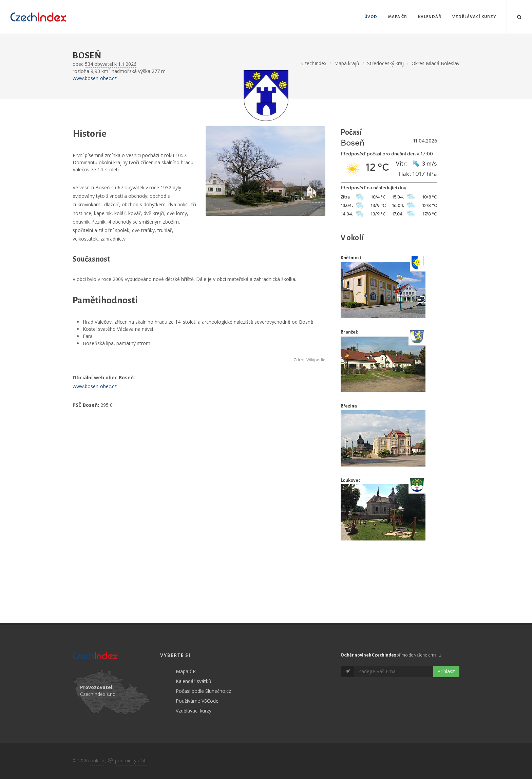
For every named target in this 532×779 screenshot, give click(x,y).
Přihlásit (446, 671)
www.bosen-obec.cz (95, 78)
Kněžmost (351, 258)
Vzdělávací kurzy (194, 711)
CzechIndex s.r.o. (98, 694)
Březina (349, 406)
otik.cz (97, 761)
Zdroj (299, 360)
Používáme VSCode (197, 701)
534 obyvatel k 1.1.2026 (111, 64)
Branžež (349, 332)
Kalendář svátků (194, 681)
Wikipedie (316, 360)
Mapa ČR (186, 671)
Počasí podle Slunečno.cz (203, 691)
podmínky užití (131, 761)
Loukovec (350, 480)
